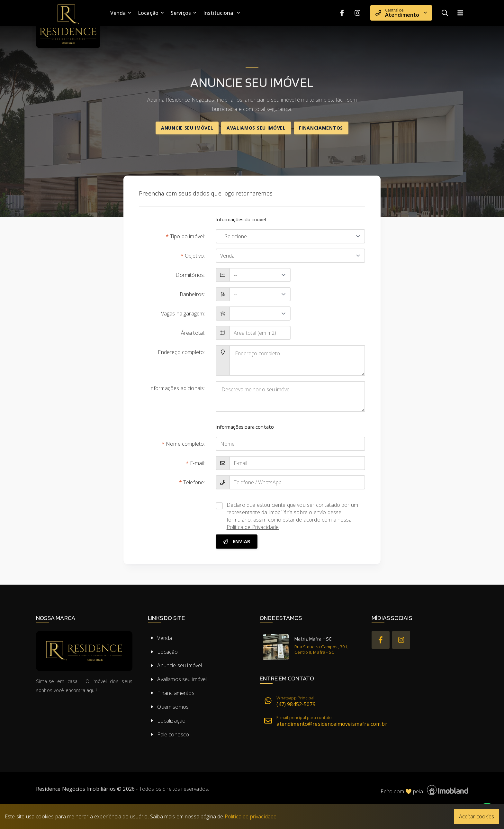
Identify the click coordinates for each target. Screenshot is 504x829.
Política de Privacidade (253, 528)
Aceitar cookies (477, 816)
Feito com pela (424, 791)
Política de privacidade (251, 816)
